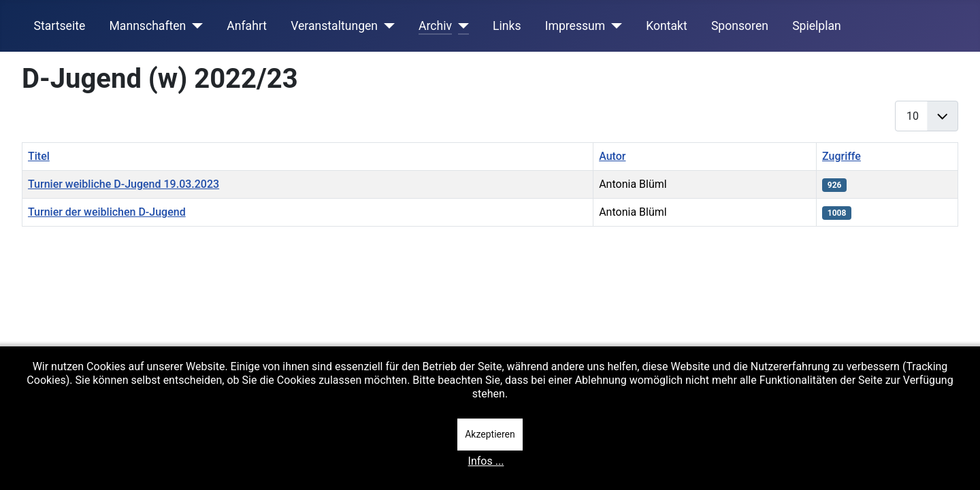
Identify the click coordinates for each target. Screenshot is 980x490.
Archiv (435, 26)
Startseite (60, 26)
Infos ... (486, 461)
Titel (39, 156)
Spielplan (817, 26)
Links (507, 26)
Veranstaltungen (334, 26)
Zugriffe (842, 156)
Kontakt (667, 26)
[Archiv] (460, 26)
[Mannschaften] (194, 26)
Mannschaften (147, 26)
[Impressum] (614, 26)
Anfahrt (247, 26)
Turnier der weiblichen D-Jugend (107, 212)
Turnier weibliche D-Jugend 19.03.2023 (124, 184)
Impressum (575, 26)
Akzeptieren (490, 434)
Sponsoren (740, 26)
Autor (612, 156)
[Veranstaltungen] (386, 26)
